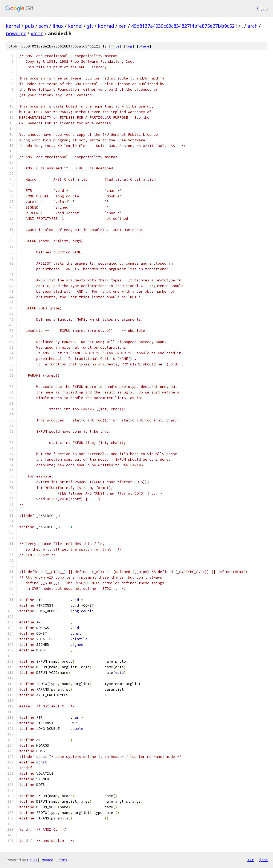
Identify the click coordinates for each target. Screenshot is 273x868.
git (90, 26)
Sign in (262, 8)
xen (123, 26)
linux (58, 26)
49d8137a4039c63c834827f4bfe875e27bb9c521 (184, 26)
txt (251, 860)
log (129, 46)
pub (29, 26)
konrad (106, 26)
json (263, 860)
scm (43, 26)
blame (144, 46)
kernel (13, 26)
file (115, 46)
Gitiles (32, 860)
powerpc (16, 33)
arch (252, 26)
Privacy (47, 860)
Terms (62, 860)
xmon (37, 33)
